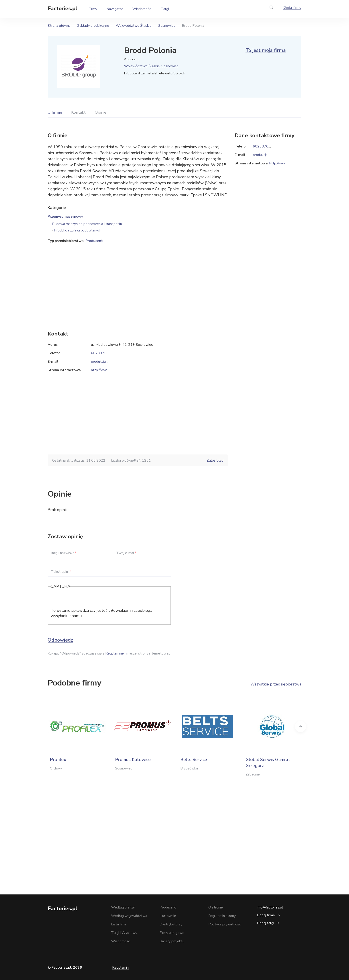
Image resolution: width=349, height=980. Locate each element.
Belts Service (194, 760)
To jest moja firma (266, 50)
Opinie (101, 112)
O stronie (216, 907)
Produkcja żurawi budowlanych (78, 230)
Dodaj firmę (292, 8)
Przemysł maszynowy (65, 217)
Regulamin (120, 968)
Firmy (93, 9)
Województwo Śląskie (134, 26)
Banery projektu (172, 941)
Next (301, 726)
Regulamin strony (222, 916)
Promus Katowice (133, 760)
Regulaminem (116, 653)
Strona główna (59, 26)
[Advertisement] (138, 280)
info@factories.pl (270, 907)
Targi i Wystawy (124, 933)
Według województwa (129, 916)
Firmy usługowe (172, 933)
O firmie (55, 112)
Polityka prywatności (225, 924)
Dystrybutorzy (171, 924)
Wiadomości (142, 9)
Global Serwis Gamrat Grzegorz (268, 763)
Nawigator (115, 9)
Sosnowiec (167, 26)
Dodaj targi (265, 923)
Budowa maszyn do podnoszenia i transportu (87, 224)
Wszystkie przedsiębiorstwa (276, 684)
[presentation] (85, 599)
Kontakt (78, 112)
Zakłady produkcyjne (93, 26)
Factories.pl (62, 8)
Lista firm (118, 924)
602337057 (101, 353)
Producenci (168, 907)
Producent (94, 241)
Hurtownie (168, 916)
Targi (165, 9)
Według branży (123, 907)
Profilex (58, 760)
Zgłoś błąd (215, 460)
